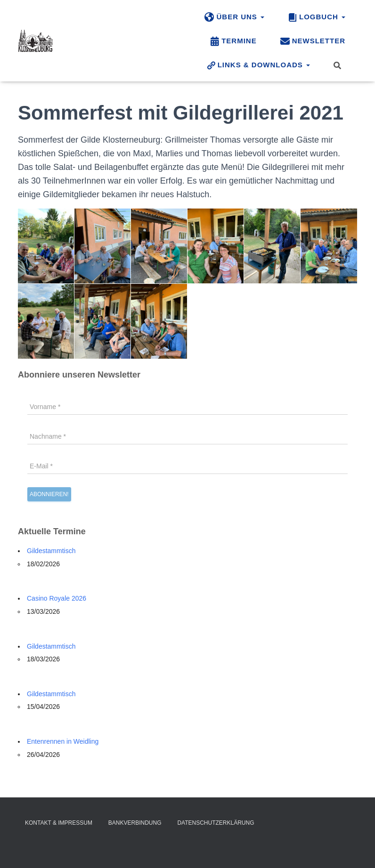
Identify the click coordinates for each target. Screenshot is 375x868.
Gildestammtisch (51, 551)
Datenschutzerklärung (216, 823)
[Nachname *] (187, 436)
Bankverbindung (135, 823)
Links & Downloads (258, 65)
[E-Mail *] (187, 466)
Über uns (234, 17)
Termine (233, 41)
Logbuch (317, 17)
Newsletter (313, 41)
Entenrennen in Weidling (63, 741)
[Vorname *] (187, 407)
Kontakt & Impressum (59, 823)
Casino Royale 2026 (57, 598)
